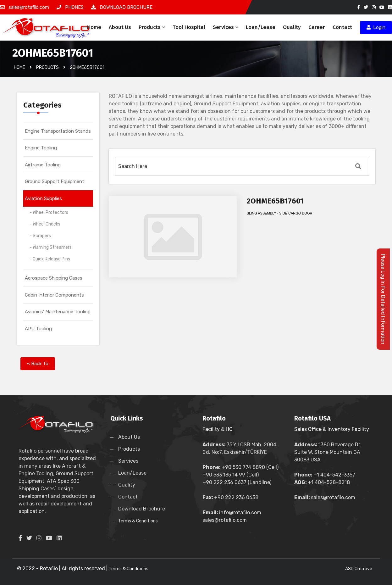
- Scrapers (40, 236)
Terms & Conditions (138, 521)
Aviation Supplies (43, 198)
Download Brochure (142, 509)
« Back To (38, 364)
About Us (120, 27)
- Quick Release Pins (50, 259)
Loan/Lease (261, 27)
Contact (342, 27)
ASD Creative (359, 569)
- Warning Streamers (51, 247)
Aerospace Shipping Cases (54, 278)
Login (376, 27)
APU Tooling (38, 329)
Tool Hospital (189, 27)
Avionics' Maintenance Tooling (58, 312)
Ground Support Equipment (55, 181)
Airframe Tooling (43, 165)
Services (226, 27)
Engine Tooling (41, 148)
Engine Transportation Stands (58, 131)
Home (94, 27)
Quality (292, 27)
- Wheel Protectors (49, 212)
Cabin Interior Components (54, 295)
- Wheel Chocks (45, 224)
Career (317, 27)
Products (152, 27)
